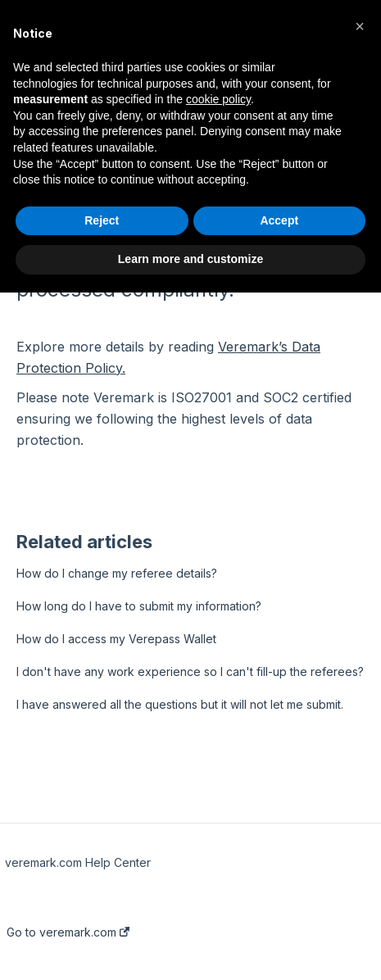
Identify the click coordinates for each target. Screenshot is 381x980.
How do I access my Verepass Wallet (116, 639)
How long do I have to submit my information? (139, 606)
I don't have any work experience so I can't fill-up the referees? (190, 671)
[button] (360, 26)
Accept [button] (279, 220)
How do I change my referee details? (117, 573)
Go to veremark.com (68, 932)
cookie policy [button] (218, 99)
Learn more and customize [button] (190, 259)
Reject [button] (102, 220)
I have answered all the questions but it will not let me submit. (180, 704)
